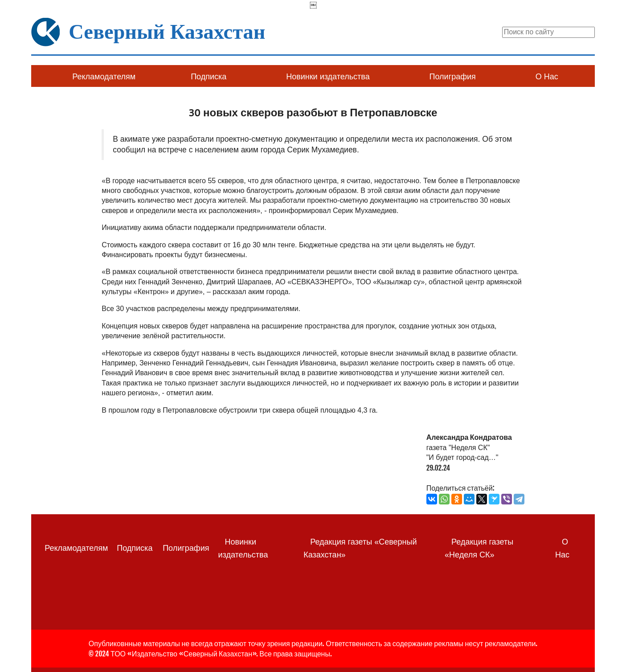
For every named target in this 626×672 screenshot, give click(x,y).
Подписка (209, 77)
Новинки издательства (328, 77)
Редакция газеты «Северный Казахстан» (360, 548)
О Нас (547, 77)
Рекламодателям (104, 77)
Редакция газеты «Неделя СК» (479, 548)
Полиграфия (453, 77)
